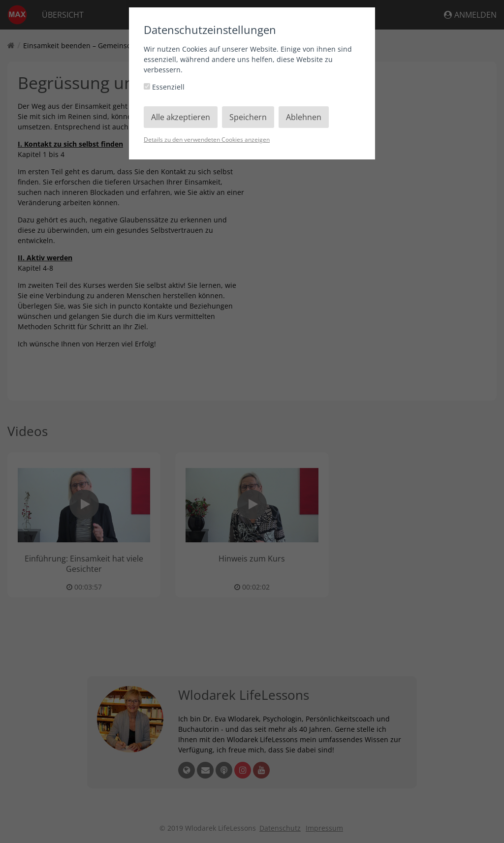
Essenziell (164, 87)
